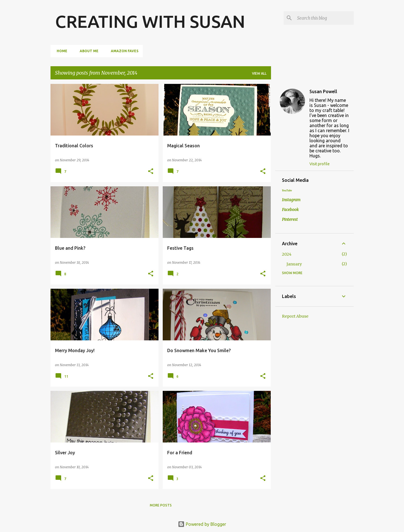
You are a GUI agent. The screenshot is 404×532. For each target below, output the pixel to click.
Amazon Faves (123, 51)
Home (60, 51)
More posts (161, 505)
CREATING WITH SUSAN (150, 21)
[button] (151, 172)
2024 (287, 254)
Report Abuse (295, 316)
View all (259, 73)
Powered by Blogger (202, 524)
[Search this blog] (324, 18)
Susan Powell (323, 91)
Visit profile (320, 164)
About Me (87, 51)
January (294, 264)
